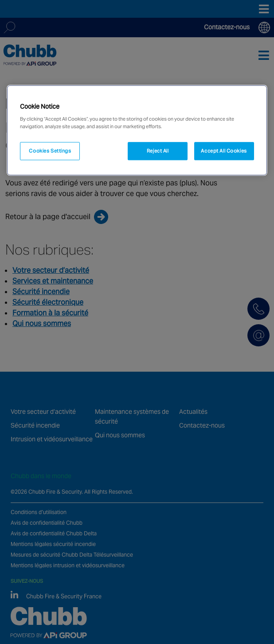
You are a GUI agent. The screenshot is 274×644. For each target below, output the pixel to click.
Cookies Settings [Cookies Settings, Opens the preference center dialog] (50, 151)
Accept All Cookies (224, 151)
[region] (137, 130)
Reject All (158, 151)
